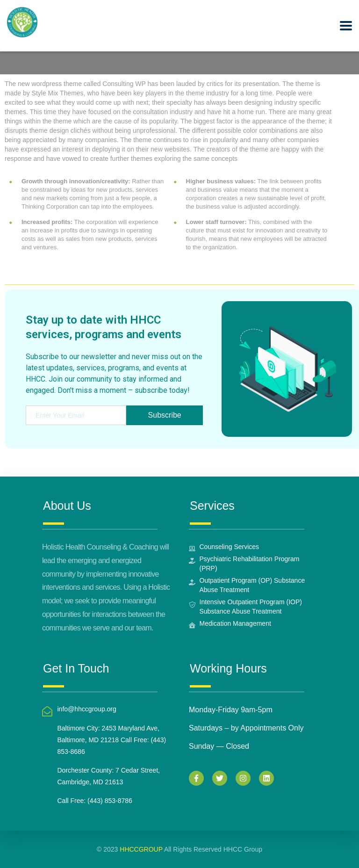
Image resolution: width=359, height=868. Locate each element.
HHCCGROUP (141, 849)
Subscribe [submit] (164, 415)
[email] (76, 415)
